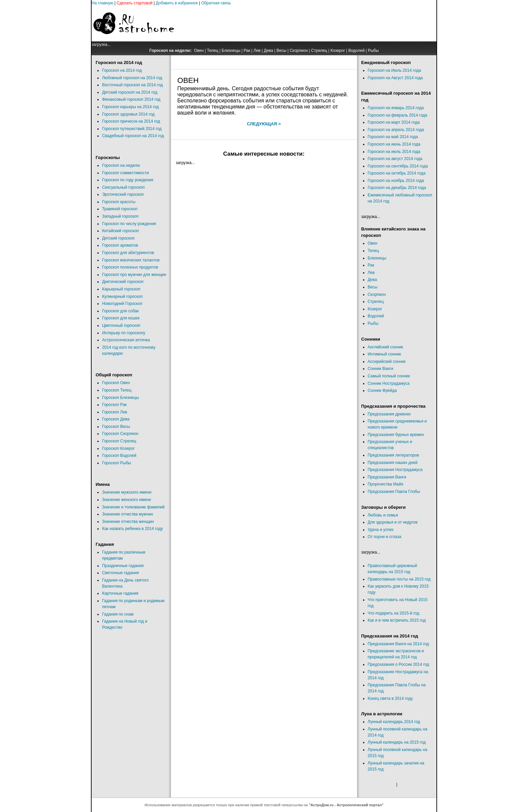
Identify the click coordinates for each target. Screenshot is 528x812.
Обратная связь (216, 3)
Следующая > (264, 124)
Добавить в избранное (177, 3)
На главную (102, 3)
